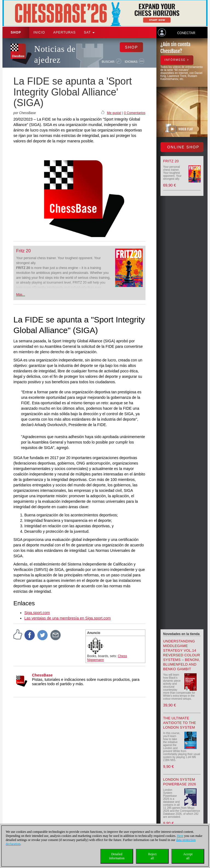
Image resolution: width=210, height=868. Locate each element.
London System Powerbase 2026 (180, 782)
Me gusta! (114, 113)
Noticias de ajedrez (55, 54)
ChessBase (42, 675)
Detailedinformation (117, 856)
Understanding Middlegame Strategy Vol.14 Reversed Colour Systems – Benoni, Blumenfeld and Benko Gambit (182, 655)
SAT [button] (89, 32)
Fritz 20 (23, 251)
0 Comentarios (135, 113)
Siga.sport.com (37, 613)
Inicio (39, 32)
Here (180, 836)
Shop (16, 32)
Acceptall (188, 856)
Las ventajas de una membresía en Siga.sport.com (68, 618)
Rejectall (152, 856)
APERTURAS (65, 32)
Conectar (186, 33)
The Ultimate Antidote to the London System (180, 723)
